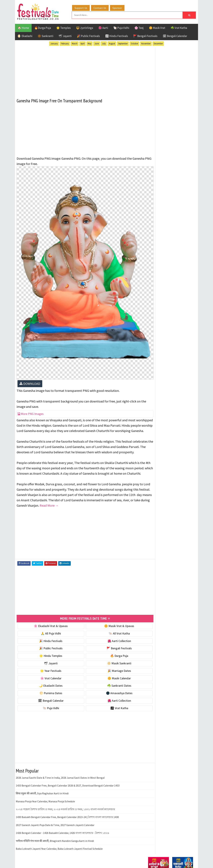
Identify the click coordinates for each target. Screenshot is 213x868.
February (65, 43)
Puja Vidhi (179, 354)
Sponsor (120, 7)
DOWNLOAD (30, 363)
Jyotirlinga (156, 348)
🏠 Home (23, 27)
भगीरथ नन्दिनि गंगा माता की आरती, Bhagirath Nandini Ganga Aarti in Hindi (55, 836)
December (158, 43)
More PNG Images (31, 394)
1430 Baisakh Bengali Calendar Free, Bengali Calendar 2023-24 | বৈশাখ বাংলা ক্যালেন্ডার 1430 (67, 813)
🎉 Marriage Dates (110, 666)
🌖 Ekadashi (25, 35)
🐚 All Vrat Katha (110, 629)
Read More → (113, 501)
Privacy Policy (155, 457)
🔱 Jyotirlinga (85, 27)
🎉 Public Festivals (88, 35)
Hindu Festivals (158, 342)
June (97, 43)
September (123, 43)
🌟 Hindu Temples (48, 651)
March (75, 43)
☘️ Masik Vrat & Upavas (162, 208)
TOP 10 (185, 359)
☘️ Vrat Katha (179, 27)
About (150, 440)
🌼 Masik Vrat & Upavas (110, 621)
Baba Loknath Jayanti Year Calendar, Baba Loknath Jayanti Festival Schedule (59, 844)
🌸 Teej (139, 27)
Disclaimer (153, 451)
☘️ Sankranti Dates (110, 681)
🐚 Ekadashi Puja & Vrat (163, 201)
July (104, 43)
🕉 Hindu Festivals (117, 35)
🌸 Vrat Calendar (48, 674)
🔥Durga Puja (43, 27)
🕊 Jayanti (65, 35)
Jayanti (177, 342)
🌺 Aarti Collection (110, 636)
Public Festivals (159, 354)
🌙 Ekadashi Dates (48, 681)
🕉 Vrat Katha (110, 704)
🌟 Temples (63, 27)
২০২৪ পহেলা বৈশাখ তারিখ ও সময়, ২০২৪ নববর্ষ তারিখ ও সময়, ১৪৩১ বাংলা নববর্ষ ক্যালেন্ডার (65, 805)
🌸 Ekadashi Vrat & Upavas (48, 621)
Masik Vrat (174, 348)
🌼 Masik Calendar (110, 674)
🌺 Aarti (103, 27)
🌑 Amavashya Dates (110, 689)
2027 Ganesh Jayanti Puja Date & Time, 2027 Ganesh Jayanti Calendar (55, 820)
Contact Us (103, 7)
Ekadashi (180, 336)
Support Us (84, 7)
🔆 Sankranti (45, 35)
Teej (151, 365)
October (134, 43)
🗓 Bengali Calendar (175, 35)
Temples (163, 365)
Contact (151, 446)
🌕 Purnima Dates (48, 689)
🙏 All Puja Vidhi (48, 629)
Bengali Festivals (159, 336)
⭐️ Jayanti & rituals (160, 215)
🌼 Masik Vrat (157, 27)
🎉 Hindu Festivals (48, 636)
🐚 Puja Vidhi (121, 27)
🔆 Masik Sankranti (110, 659)
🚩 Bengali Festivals (145, 35)
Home (150, 435)
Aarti (175, 330)
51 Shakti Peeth (158, 330)
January (54, 43)
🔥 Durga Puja (110, 651)
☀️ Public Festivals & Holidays (166, 229)
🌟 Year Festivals (48, 666)
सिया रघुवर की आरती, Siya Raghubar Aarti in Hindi (42, 789)
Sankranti (155, 359)
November (146, 43)
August (112, 43)
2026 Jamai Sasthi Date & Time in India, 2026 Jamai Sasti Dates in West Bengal (60, 773)
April (83, 43)
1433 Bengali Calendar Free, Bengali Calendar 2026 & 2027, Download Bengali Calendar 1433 (68, 781)
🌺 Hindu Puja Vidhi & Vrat (164, 222)
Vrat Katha (180, 365)
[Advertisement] (79, 70)
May (90, 43)
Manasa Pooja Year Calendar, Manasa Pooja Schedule (45, 797)
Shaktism (171, 359)
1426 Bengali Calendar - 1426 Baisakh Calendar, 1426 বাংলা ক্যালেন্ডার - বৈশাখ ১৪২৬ (62, 828)
